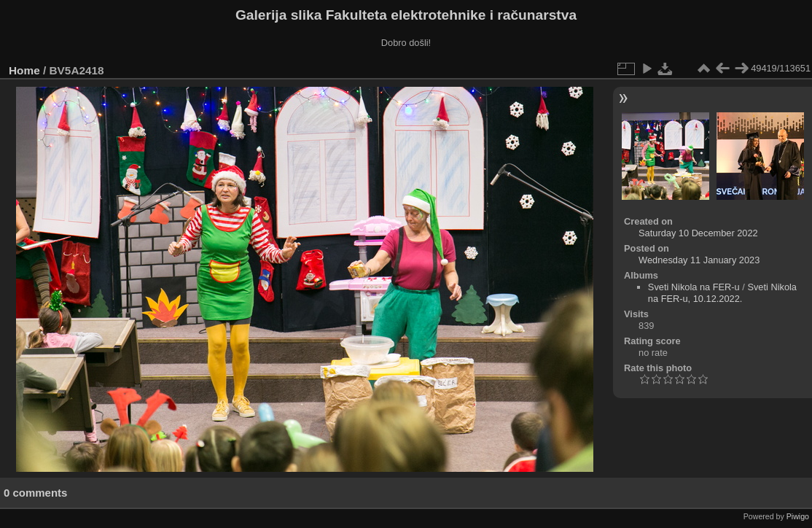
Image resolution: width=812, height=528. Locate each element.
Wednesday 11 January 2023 (699, 260)
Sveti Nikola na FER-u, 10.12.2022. (722, 293)
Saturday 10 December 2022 (698, 233)
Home (24, 70)
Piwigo (798, 516)
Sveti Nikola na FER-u (694, 287)
